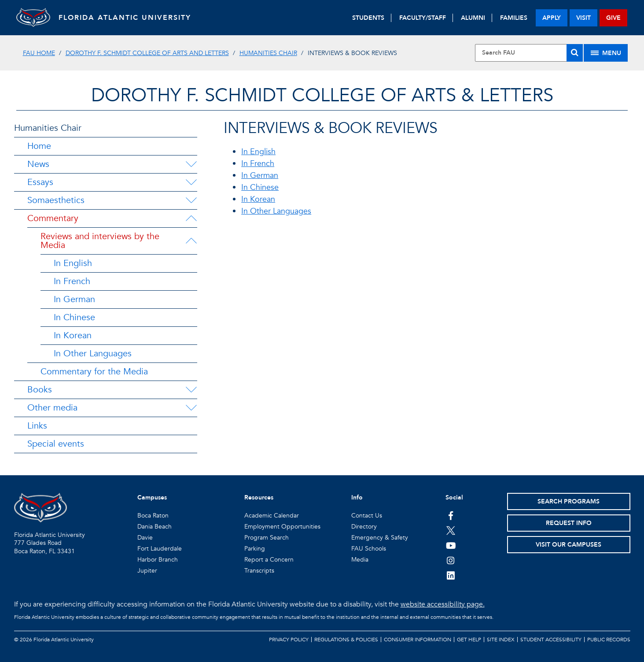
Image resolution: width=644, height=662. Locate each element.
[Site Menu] (606, 53)
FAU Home (39, 53)
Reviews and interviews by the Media (100, 241)
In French (72, 281)
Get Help (469, 640)
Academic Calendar (272, 516)
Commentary (53, 218)
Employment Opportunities (282, 527)
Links (37, 426)
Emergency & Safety (380, 538)
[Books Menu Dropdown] (191, 390)
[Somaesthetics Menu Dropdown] (191, 200)
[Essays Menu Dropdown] (191, 182)
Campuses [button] (152, 497)
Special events (56, 444)
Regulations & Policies (346, 640)
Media (360, 560)
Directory (364, 527)
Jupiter (147, 571)
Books (40, 390)
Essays (40, 182)
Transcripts (259, 571)
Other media (52, 408)
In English (73, 263)
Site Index (501, 640)
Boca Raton (153, 516)
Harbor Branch (158, 560)
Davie (145, 538)
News (38, 164)
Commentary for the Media (94, 372)
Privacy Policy (289, 640)
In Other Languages (93, 353)
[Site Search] (529, 53)
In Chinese (74, 317)
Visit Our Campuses (569, 545)
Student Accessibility (551, 640)
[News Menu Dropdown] (191, 164)
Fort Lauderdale (160, 549)
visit (583, 18)
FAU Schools (369, 549)
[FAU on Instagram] (451, 560)
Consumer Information (418, 640)
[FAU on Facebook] (451, 515)
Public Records (609, 640)
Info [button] (357, 497)
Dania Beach (155, 527)
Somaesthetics (56, 200)
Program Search (267, 538)
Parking (255, 549)
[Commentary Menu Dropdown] (191, 218)
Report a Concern (269, 560)
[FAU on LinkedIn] (451, 575)
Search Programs (569, 501)
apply (552, 18)
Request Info (569, 523)
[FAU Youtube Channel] (451, 545)
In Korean (73, 335)
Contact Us (367, 516)
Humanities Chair (268, 53)
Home (39, 146)
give (613, 18)
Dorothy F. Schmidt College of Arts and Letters (147, 53)
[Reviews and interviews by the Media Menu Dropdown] (191, 241)
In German (74, 299)
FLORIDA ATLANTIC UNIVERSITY (127, 18)
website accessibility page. (443, 604)
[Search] (575, 53)
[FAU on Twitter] (451, 530)
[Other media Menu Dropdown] (191, 408)
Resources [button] (259, 497)
